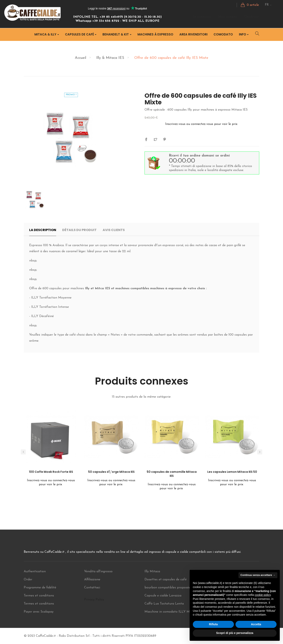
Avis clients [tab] (114, 230)
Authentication (35, 571)
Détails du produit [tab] (79, 230)
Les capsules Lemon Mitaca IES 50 (232, 472)
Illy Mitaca (152, 571)
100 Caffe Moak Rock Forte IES (51, 472)
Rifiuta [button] (213, 624)
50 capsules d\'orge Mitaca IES (111, 472)
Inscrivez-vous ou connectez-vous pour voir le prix (202, 124)
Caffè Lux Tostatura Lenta (164, 604)
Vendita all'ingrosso (98, 571)
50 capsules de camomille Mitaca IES (172, 474)
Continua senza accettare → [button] (258, 575)
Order (28, 580)
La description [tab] (43, 230)
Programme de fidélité (40, 588)
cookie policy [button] (263, 595)
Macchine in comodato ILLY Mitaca (171, 612)
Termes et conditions (39, 596)
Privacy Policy (94, 600)
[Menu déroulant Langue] (268, 5)
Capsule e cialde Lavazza (163, 596)
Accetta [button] (256, 624)
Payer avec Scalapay (39, 612)
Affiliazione (92, 580)
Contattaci (92, 588)
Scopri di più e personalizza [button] (235, 633)
